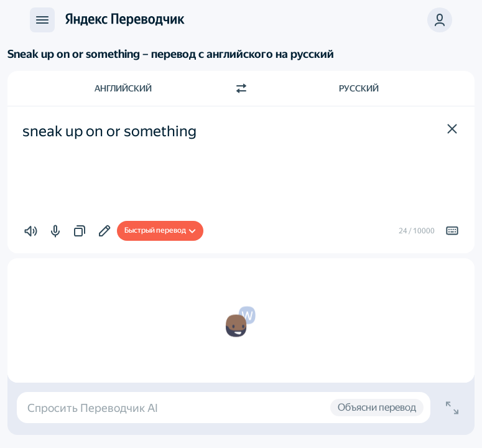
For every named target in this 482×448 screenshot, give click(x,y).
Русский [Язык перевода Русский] (359, 88)
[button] (452, 129)
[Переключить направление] (241, 88)
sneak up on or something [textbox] (109, 131)
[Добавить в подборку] (104, 231)
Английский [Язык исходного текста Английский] (123, 88)
